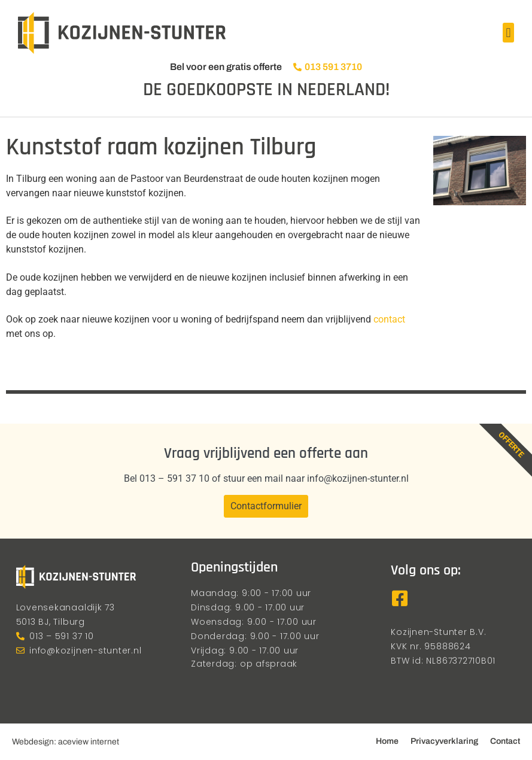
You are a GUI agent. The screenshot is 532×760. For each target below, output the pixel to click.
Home (387, 741)
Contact (505, 741)
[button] (508, 33)
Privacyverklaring (444, 741)
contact (389, 319)
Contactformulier (266, 506)
